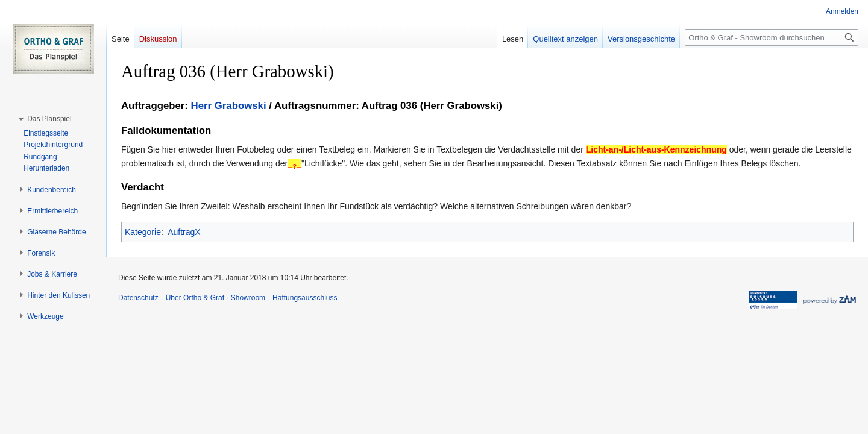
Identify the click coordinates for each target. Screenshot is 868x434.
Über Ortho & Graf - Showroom (215, 298)
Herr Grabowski (229, 106)
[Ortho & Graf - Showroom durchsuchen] (772, 37)
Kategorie (143, 232)
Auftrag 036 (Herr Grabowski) (432, 106)
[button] (49, 119)
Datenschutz (138, 298)
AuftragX (184, 232)
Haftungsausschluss (305, 298)
